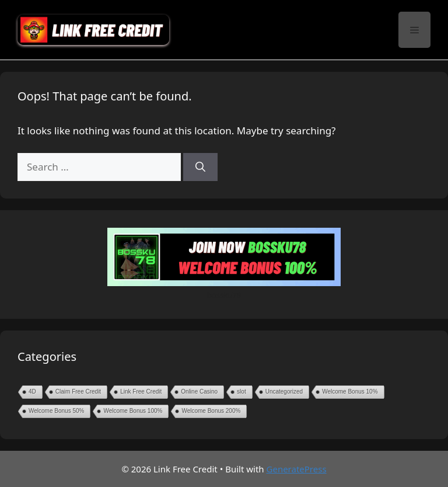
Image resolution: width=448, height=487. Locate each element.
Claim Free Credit (78, 392)
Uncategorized (284, 392)
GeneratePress (297, 469)
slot (242, 392)
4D (32, 392)
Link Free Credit (141, 392)
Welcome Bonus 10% (350, 392)
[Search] (200, 167)
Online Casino (199, 392)
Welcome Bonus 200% (211, 411)
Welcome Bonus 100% (133, 411)
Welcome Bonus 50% (56, 411)
